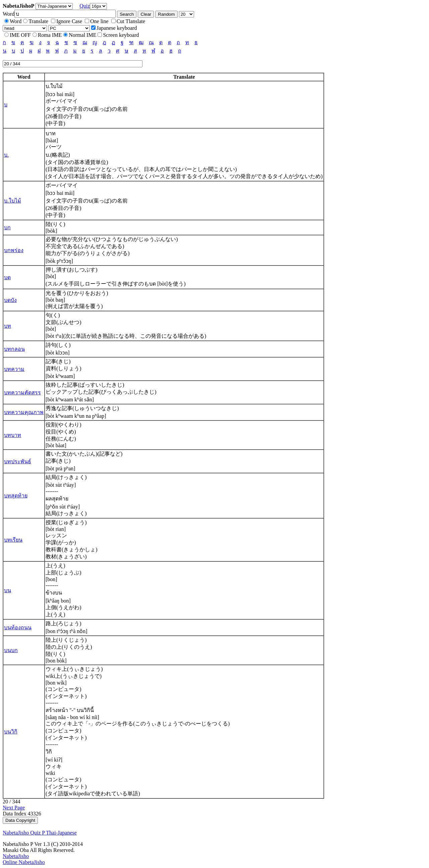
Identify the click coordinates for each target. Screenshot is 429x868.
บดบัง (10, 300)
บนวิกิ (11, 732)
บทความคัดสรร (22, 392)
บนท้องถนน (18, 627)
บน (8, 590)
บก (7, 227)
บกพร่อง (14, 250)
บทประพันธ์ (18, 461)
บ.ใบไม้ (13, 201)
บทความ (14, 369)
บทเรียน (13, 540)
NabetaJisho (16, 856)
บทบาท (13, 435)
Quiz (85, 6)
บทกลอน (14, 349)
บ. (6, 155)
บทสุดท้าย (16, 496)
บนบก (11, 650)
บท (8, 326)
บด (7, 277)
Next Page (14, 808)
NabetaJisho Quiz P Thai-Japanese (40, 833)
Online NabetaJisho (24, 862)
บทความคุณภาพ (24, 412)
